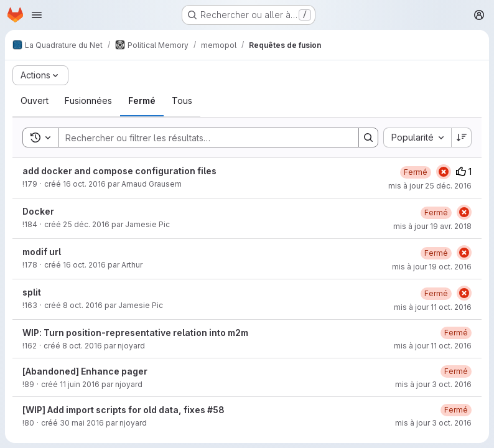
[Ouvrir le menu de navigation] (37, 15)
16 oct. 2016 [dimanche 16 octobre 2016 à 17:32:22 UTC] (84, 184)
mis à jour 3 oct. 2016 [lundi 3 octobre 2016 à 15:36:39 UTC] (433, 423)
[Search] (202, 138)
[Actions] (40, 75)
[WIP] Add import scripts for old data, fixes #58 (124, 410)
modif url (42, 252)
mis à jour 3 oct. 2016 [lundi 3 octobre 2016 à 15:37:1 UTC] (433, 384)
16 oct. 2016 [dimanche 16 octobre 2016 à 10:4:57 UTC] (84, 265)
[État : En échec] (444, 172)
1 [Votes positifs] (464, 171)
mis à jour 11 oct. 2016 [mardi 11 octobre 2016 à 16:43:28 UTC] (433, 307)
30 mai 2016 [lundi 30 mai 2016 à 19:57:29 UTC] (82, 423)
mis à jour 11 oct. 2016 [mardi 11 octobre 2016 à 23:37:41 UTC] (433, 346)
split (32, 292)
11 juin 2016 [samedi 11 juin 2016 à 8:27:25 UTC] (80, 384)
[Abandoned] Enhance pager (85, 371)
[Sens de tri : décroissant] (462, 138)
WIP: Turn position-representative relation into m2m (135, 333)
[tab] (35, 101)
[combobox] (417, 138)
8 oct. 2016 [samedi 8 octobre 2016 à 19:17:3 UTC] (83, 305)
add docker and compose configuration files (119, 171)
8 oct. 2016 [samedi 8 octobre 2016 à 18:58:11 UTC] (82, 346)
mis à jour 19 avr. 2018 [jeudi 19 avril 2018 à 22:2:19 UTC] (432, 226)
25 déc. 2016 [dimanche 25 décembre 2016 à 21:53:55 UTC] (86, 224)
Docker (38, 211)
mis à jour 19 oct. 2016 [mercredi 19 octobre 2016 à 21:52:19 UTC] (432, 267)
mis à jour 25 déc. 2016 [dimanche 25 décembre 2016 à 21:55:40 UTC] (430, 186)
